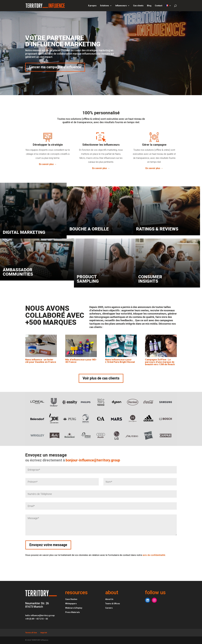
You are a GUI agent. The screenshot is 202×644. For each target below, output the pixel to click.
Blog (149, 6)
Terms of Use (31, 633)
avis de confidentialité (154, 555)
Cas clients (138, 6)
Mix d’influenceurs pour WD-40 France (81, 361)
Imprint (44, 633)
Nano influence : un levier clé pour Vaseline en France (41, 361)
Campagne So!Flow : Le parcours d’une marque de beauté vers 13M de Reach (160, 362)
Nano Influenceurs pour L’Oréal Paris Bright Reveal (120, 361)
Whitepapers (71, 604)
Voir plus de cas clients (101, 378)
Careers (109, 608)
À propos (92, 6)
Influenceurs (121, 6)
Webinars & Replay (74, 608)
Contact (159, 6)
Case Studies (71, 599)
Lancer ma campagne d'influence (55, 67)
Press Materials (73, 612)
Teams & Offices (113, 604)
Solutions (105, 6)
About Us (109, 599)
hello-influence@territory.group (40, 615)
